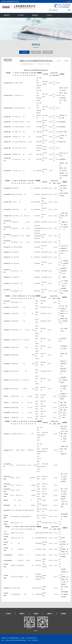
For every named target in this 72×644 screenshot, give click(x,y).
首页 (53, 61)
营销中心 (50, 614)
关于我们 (21, 15)
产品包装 (7, 20)
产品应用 (21, 20)
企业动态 (36, 52)
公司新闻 (48, 52)
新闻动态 (35, 15)
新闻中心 (22, 614)
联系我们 (35, 20)
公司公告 (24, 52)
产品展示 (36, 614)
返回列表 (8, 60)
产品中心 (49, 15)
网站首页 (7, 15)
